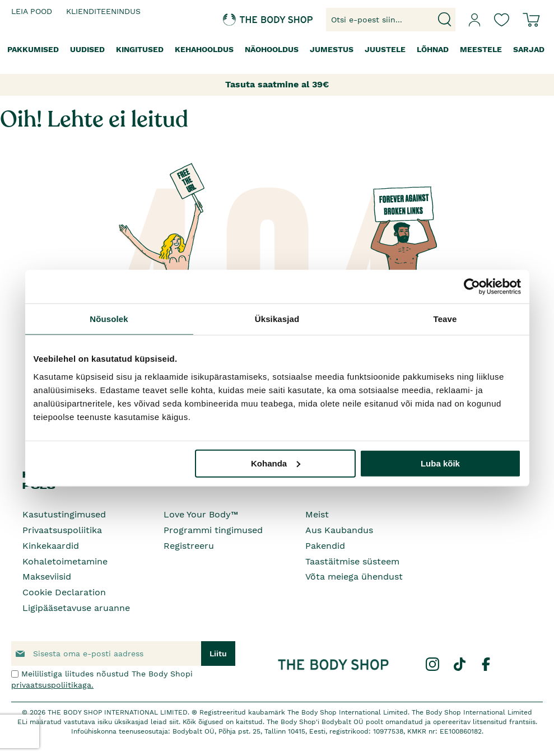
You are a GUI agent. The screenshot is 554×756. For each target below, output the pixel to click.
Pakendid (325, 546)
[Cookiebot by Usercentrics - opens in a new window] (472, 287)
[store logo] (246, 20)
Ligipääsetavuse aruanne (76, 608)
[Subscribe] (218, 654)
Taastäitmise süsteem (352, 561)
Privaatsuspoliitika (62, 530)
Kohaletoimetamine (65, 561)
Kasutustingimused (64, 514)
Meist (317, 514)
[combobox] (391, 20)
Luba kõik (440, 463)
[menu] (277, 50)
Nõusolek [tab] (109, 319)
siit (174, 722)
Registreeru (189, 546)
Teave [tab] (445, 319)
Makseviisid (47, 577)
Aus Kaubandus (339, 530)
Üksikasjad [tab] (277, 319)
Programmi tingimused (213, 530)
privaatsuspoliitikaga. (52, 685)
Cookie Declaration (64, 592)
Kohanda (276, 463)
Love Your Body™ (201, 514)
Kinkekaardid (51, 546)
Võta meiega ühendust (354, 577)
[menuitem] (33, 50)
